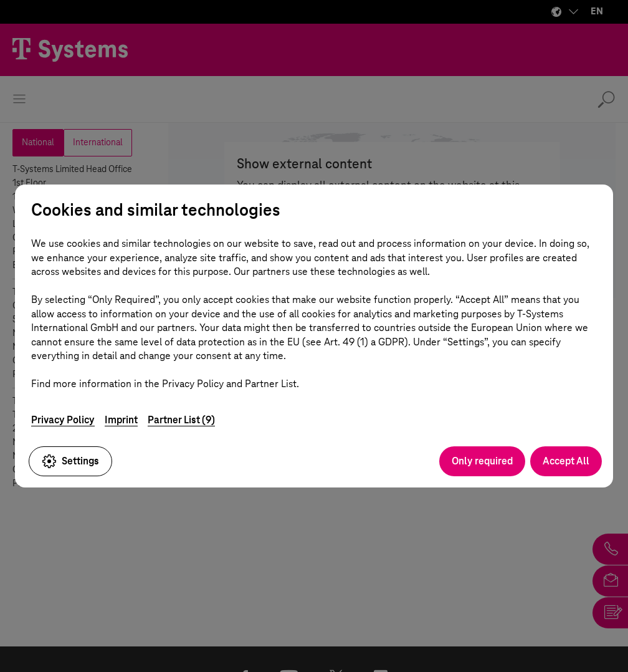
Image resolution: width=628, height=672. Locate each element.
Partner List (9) (181, 420)
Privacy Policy (63, 420)
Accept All (566, 461)
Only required (482, 461)
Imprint (121, 420)
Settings (70, 461)
